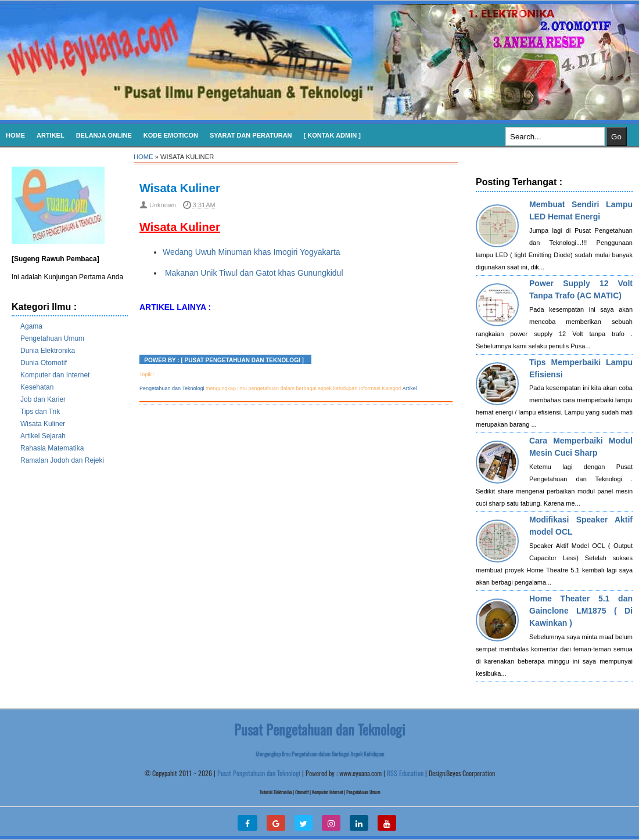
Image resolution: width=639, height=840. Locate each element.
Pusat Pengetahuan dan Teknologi (259, 773)
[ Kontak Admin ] (332, 135)
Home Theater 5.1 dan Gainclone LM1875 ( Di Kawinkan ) (581, 611)
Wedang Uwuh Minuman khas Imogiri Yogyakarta (252, 252)
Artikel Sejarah (43, 436)
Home (15, 135)
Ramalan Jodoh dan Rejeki (62, 460)
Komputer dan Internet (55, 375)
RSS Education (405, 773)
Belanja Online (104, 135)
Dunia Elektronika (48, 351)
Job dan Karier (43, 399)
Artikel (51, 135)
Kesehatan (37, 387)
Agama (31, 326)
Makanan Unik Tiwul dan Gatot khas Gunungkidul (253, 273)
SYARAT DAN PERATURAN (251, 135)
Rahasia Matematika (52, 448)
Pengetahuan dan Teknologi (172, 388)
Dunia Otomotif (44, 363)
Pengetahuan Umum (52, 338)
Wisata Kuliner (43, 424)
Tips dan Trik (40, 412)
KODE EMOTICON (171, 135)
